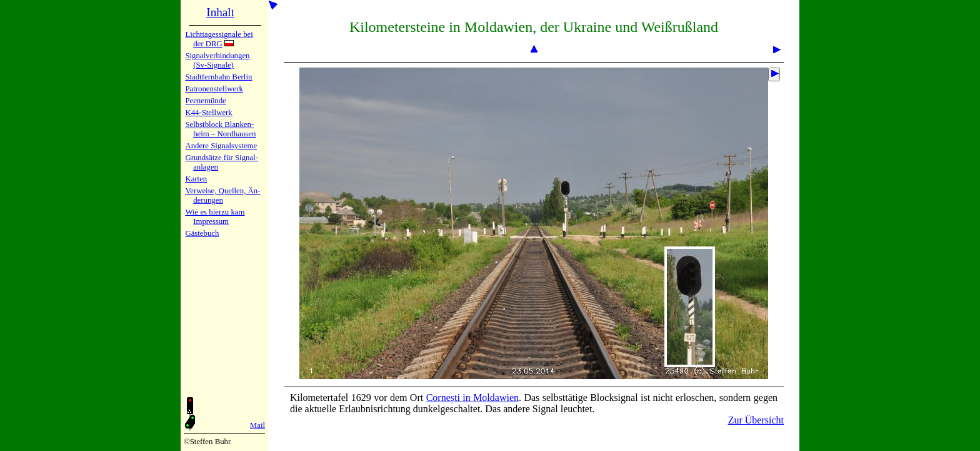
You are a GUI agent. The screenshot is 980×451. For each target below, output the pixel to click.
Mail (257, 425)
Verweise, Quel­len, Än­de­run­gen (222, 195)
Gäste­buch (202, 233)
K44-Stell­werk (208, 113)
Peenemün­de (205, 101)
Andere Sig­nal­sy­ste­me (221, 146)
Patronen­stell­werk (214, 89)
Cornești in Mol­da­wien (472, 398)
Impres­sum (211, 221)
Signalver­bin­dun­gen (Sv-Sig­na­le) (217, 60)
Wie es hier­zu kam (215, 212)
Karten (196, 179)
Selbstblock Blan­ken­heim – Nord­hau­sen (220, 129)
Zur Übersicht (756, 420)
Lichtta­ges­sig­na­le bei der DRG (219, 39)
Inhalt (220, 12)
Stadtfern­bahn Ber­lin (218, 77)
